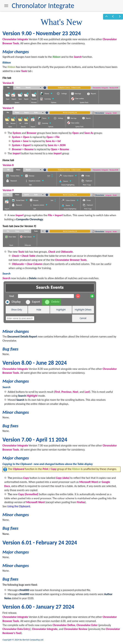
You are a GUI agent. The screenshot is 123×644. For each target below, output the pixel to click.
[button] (106, 17)
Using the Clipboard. (19, 506)
